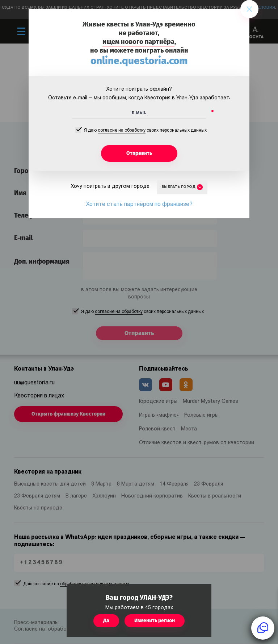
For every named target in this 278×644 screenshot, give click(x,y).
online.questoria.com (139, 61)
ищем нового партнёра (138, 42)
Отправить (139, 153)
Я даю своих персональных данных (145, 131)
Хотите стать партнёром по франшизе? (139, 205)
